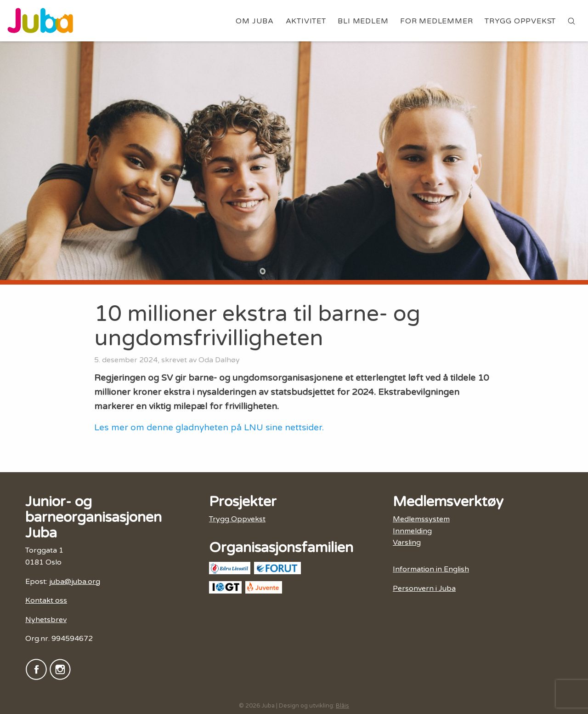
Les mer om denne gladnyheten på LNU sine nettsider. (210, 427)
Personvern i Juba (424, 588)
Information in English (431, 569)
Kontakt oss (46, 600)
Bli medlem (363, 21)
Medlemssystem (421, 519)
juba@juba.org (75, 582)
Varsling (407, 543)
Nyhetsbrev (46, 620)
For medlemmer (436, 21)
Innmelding (412, 531)
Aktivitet (306, 21)
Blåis (342, 706)
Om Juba (255, 21)
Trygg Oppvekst (520, 21)
